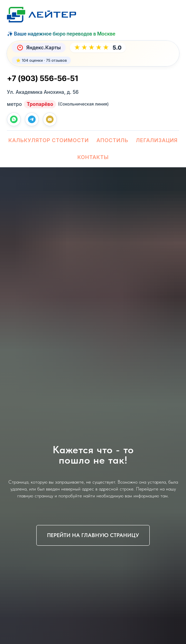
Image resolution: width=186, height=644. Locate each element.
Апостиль (112, 140)
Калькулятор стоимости (49, 140)
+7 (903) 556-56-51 (42, 78)
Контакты (93, 157)
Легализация (157, 140)
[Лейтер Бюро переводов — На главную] (41, 15)
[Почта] (50, 119)
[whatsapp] (14, 119)
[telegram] (32, 119)
